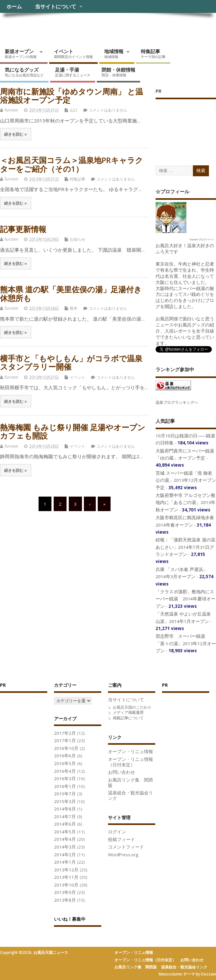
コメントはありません (108, 110)
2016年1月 (65, 786)
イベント (73, 53)
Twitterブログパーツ (202, 239)
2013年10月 (66, 885)
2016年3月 (65, 779)
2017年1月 (65, 741)
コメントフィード (126, 847)
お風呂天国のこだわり (132, 707)
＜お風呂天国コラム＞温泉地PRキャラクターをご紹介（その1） (72, 164)
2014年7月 (65, 817)
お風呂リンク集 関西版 (130, 783)
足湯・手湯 (73, 72)
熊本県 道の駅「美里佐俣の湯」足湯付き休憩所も (71, 293)
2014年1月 (65, 862)
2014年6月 (65, 824)
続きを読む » (16, 134)
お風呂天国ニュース (50, 28)
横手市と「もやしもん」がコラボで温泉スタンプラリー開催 (71, 362)
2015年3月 (65, 801)
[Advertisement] (186, 126)
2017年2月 (65, 733)
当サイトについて (56, 6)
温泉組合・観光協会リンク (130, 796)
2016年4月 (65, 771)
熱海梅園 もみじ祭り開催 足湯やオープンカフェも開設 (73, 431)
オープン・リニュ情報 (130, 752)
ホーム (14, 6)
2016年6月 (65, 756)
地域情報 (114, 53)
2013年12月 (66, 870)
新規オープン (21, 53)
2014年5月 (65, 832)
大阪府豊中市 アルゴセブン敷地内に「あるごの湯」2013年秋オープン (185, 503)
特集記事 (153, 53)
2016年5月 (65, 763)
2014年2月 (65, 855)
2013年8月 (65, 900)
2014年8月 (65, 809)
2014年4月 (65, 839)
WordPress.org (123, 855)
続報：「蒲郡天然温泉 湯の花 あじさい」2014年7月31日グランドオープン (185, 547)
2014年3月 (65, 847)
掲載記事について (128, 718)
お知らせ (77, 239)
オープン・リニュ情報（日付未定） (130, 762)
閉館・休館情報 (118, 72)
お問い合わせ (122, 772)
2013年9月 (65, 892)
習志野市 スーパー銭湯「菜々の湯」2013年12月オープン (186, 643)
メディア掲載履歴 (128, 712)
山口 (74, 110)
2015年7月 (65, 794)
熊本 (74, 308)
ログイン (117, 832)
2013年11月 (66, 877)
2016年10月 (66, 748)
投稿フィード (122, 839)
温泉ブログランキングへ (177, 402)
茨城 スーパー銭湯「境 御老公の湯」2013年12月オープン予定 (186, 480)
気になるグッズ (24, 72)
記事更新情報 (23, 229)
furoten (12, 110)
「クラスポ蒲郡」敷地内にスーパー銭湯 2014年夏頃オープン (185, 599)
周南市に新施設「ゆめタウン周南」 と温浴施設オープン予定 (72, 96)
